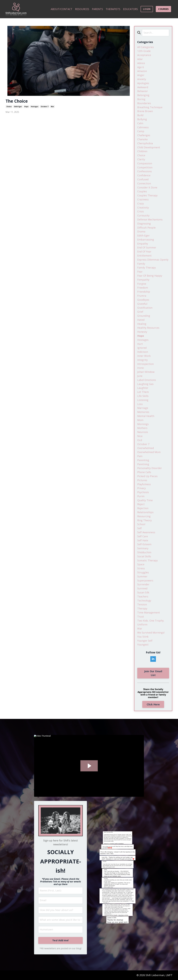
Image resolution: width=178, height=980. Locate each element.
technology (144, 601)
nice (140, 436)
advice (141, 63)
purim (141, 496)
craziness (143, 199)
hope (26, 107)
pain (140, 456)
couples (142, 191)
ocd (140, 440)
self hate (143, 540)
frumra (142, 296)
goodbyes (143, 300)
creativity (143, 208)
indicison (143, 352)
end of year (144, 252)
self (139, 528)
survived (142, 588)
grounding (144, 316)
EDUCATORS (130, 9)
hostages (35, 107)
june (140, 376)
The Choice (17, 101)
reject (141, 504)
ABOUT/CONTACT (62, 9)
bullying (142, 119)
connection (144, 183)
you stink (143, 637)
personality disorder (150, 468)
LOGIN (147, 9)
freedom (143, 288)
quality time (145, 500)
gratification (145, 308)
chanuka (142, 139)
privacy (141, 488)
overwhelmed (146, 448)
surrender (143, 584)
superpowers (145, 580)
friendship (144, 292)
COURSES (163, 9)
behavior (143, 91)
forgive (142, 284)
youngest (143, 645)
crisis (141, 211)
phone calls (144, 472)
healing (142, 324)
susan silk (143, 592)
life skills (143, 396)
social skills (144, 556)
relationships (145, 512)
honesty (142, 332)
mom (140, 420)
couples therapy (147, 195)
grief (140, 312)
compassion (145, 163)
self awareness (146, 532)
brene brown (145, 111)
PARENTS (97, 9)
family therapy (147, 268)
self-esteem (144, 544)
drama (141, 231)
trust (141, 617)
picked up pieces (147, 476)
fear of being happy (150, 276)
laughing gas (145, 384)
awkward (143, 87)
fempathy (143, 280)
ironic (141, 368)
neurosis (143, 432)
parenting (143, 460)
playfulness (144, 484)
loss (140, 404)
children (142, 151)
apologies (143, 83)
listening (143, 400)
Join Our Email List (153, 673)
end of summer (147, 247)
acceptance (144, 55)
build (140, 115)
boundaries (144, 103)
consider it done (147, 187)
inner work (144, 356)
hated (141, 320)
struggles (143, 572)
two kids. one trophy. (151, 621)
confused (143, 179)
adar (140, 59)
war (52, 107)
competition (145, 167)
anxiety (142, 79)
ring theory (144, 520)
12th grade (144, 51)
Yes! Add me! (60, 940)
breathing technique (150, 107)
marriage (143, 408)
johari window (146, 372)
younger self (145, 641)
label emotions (147, 380)
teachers (143, 596)
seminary (143, 548)
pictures (142, 480)
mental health (146, 416)
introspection (145, 364)
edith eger (18, 107)
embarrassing (146, 240)
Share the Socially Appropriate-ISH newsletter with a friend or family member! (153, 693)
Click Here (153, 704)
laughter (143, 388)
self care (143, 536)
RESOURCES (82, 9)
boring (141, 99)
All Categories (146, 47)
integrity (142, 360)
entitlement (144, 256)
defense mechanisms (150, 219)
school (141, 524)
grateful (142, 304)
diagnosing (144, 224)
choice (9, 107)
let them (143, 392)
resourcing (144, 516)
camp (141, 131)
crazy (141, 203)
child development (149, 147)
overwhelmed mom (149, 452)
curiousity (143, 215)
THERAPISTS (113, 9)
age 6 (141, 67)
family (141, 264)
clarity (141, 159)
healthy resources (148, 328)
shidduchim (144, 552)
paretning (143, 464)
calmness (143, 127)
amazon (142, 71)
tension (142, 604)
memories (143, 412)
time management (149, 612)
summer (142, 576)
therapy (142, 608)
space (141, 564)
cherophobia (145, 143)
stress (141, 568)
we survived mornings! (151, 633)
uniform (142, 624)
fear (140, 272)
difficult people (146, 228)
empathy (143, 244)
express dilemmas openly (153, 260)
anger (141, 75)
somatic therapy (147, 560)
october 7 (45, 107)
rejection (143, 508)
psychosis (143, 492)
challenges (144, 135)
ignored (142, 348)
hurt (140, 344)
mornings (143, 424)
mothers (142, 428)
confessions (144, 171)
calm (140, 123)
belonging (143, 95)
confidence (144, 175)
